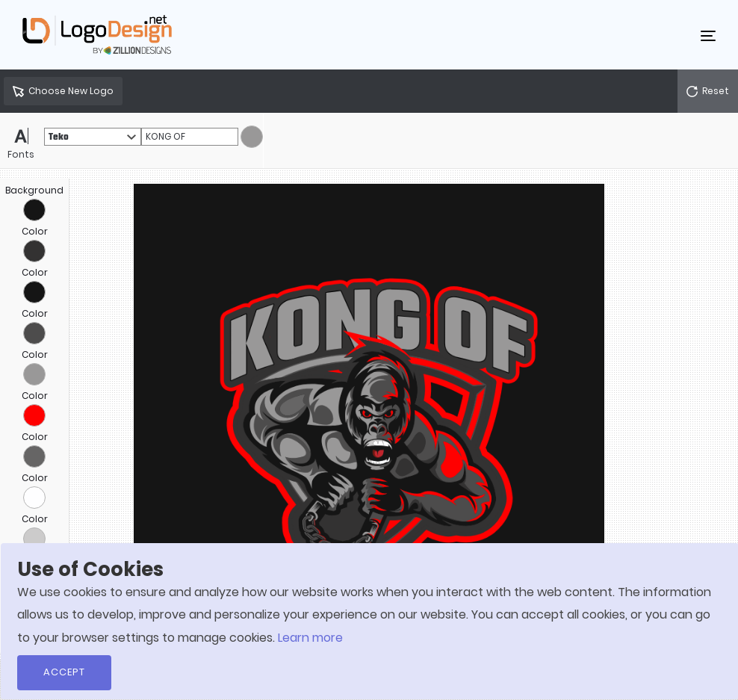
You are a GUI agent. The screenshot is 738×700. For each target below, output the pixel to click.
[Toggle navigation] (708, 35)
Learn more (310, 638)
